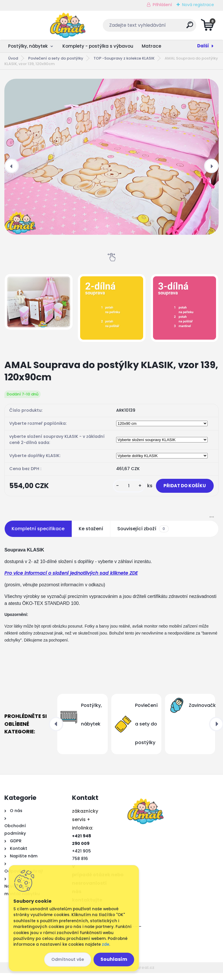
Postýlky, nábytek (28, 46)
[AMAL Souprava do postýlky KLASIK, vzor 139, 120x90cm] (111, 157)
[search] (182, 27)
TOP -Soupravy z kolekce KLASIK (124, 58)
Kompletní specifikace (38, 536)
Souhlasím (114, 959)
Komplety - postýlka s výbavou (98, 46)
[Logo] (40, 25)
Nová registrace (198, 5)
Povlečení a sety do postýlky (56, 58)
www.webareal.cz (135, 974)
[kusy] (114, 489)
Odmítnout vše (68, 959)
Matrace (151, 46)
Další (203, 46)
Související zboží (143, 536)
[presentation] (12, 166)
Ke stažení (91, 536)
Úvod (13, 58)
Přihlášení (162, 5)
